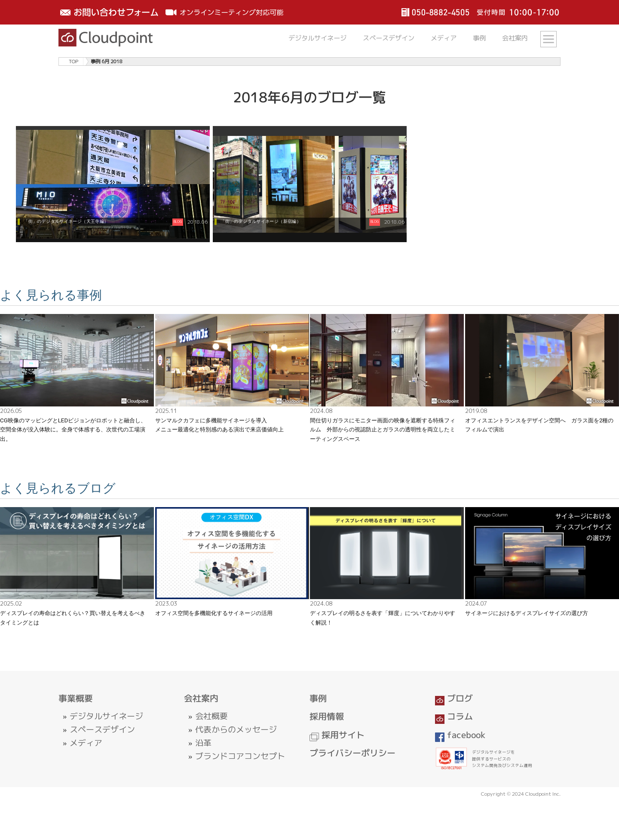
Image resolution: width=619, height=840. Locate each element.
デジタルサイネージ (317, 38)
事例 (479, 38)
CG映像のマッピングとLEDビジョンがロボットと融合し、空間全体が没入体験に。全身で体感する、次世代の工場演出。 (73, 430)
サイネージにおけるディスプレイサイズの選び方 (527, 613)
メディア (444, 38)
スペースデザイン (389, 38)
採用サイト (337, 735)
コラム (454, 716)
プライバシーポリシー (352, 753)
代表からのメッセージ (236, 729)
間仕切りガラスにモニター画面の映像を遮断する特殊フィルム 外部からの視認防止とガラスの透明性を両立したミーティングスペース (383, 430)
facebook (460, 735)
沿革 (203, 743)
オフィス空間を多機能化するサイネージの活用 (214, 613)
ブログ (454, 698)
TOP (74, 62)
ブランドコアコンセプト (240, 756)
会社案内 (515, 38)
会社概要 (211, 716)
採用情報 (327, 716)
